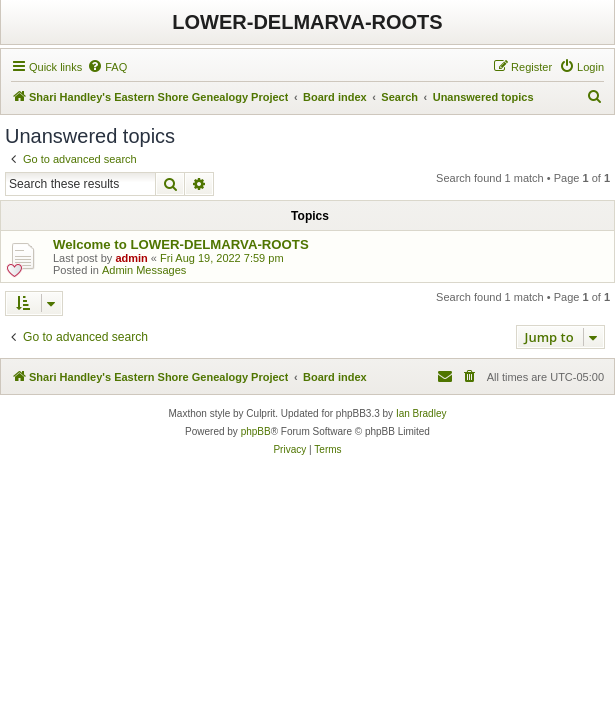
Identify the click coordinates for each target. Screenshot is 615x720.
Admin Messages (144, 270)
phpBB (256, 431)
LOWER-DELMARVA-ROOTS (307, 22)
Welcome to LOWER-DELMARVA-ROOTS (181, 244)
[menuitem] (107, 67)
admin (131, 258)
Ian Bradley (421, 413)
